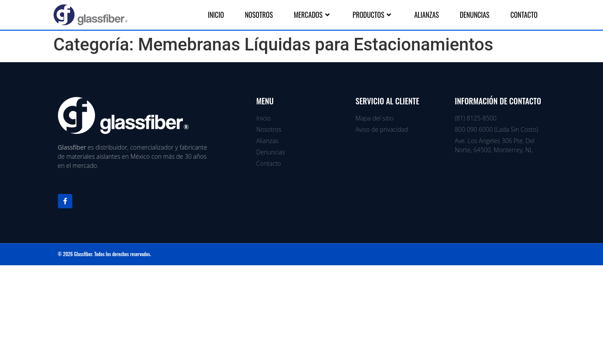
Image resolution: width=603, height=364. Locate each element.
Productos (373, 15)
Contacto (524, 15)
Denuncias (475, 15)
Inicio (216, 15)
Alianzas (426, 15)
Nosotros (259, 15)
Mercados (313, 15)
